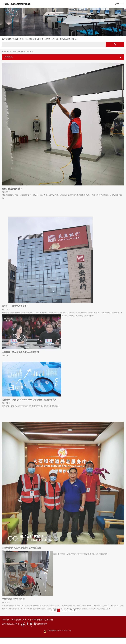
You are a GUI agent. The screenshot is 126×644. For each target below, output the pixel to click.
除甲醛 (47, 39)
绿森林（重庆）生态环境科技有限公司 (28, 39)
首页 (14, 51)
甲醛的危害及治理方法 (69, 39)
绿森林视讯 (21, 51)
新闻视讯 (30, 51)
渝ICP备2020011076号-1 (11, 624)
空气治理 (55, 39)
